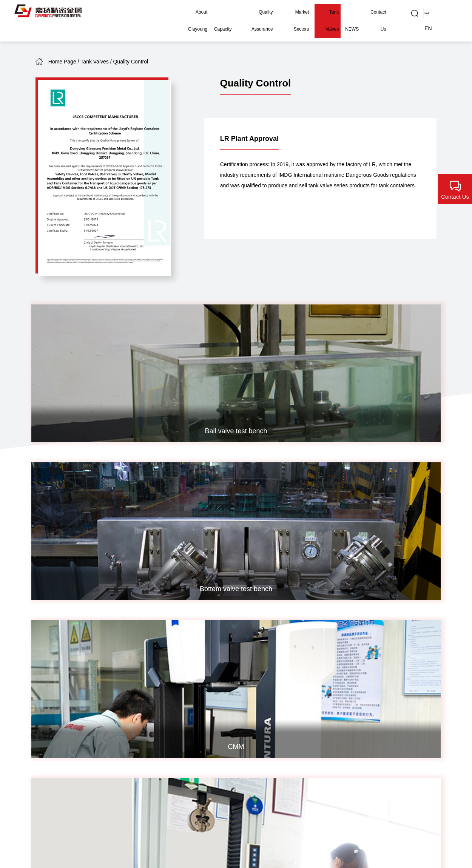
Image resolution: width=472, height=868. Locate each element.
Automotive (203, 750)
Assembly (99, 724)
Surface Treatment (99, 709)
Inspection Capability (150, 707)
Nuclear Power (207, 664)
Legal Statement (416, 832)
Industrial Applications (255, 668)
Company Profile (56, 664)
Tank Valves (323, 12)
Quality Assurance (247, 12)
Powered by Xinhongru (123, 832)
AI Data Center (207, 685)
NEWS (349, 12)
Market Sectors (288, 12)
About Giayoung (180, 12)
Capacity (212, 12)
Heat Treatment (106, 683)
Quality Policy (155, 673)
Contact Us (375, 12)
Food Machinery (209, 707)
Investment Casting (100, 668)
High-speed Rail (209, 718)
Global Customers (253, 698)
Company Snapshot (48, 722)
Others (197, 761)
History (44, 675)
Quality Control (258, 713)
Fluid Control (204, 675)
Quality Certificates (152, 687)
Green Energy (206, 739)
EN (449, 12)
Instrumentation (208, 696)
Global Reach (53, 696)
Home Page (62, 62)
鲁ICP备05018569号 (61, 832)
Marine (197, 728)
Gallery (248, 683)
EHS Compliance (57, 707)
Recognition (50, 685)
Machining (99, 694)
